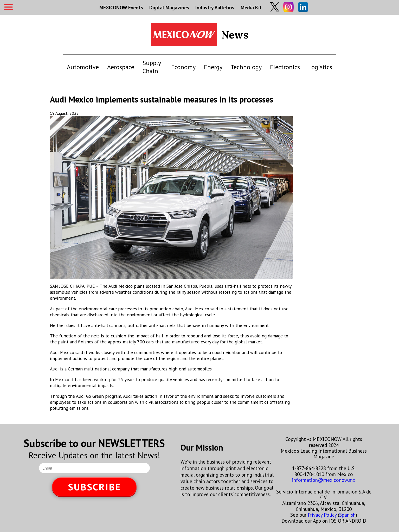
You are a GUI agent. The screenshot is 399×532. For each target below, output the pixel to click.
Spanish (347, 515)
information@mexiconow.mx (324, 480)
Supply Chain (152, 67)
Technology (246, 67)
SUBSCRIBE (94, 487)
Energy (213, 67)
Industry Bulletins (215, 7)
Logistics (320, 67)
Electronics (285, 67)
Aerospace (121, 67)
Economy (183, 67)
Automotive (83, 67)
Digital (169, 7)
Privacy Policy (322, 515)
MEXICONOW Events (121, 7)
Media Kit (251, 7)
